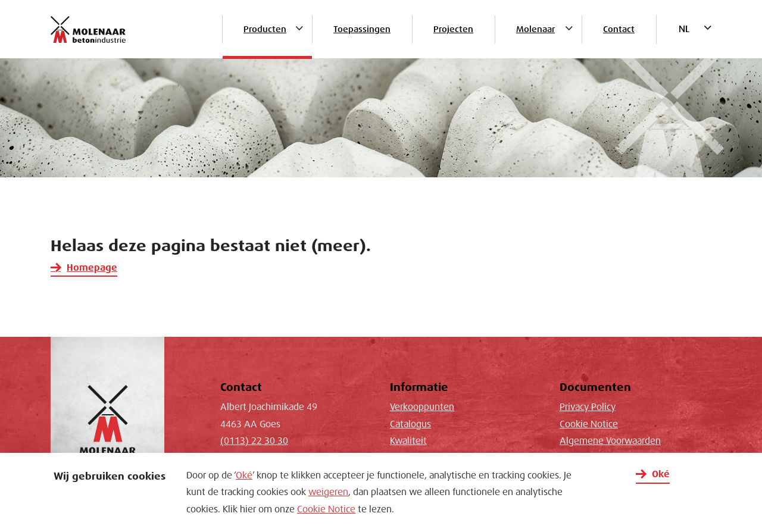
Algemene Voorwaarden (610, 441)
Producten (265, 29)
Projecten (453, 29)
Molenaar (535, 29)
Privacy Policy (588, 407)
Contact (619, 29)
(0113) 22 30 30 (254, 441)
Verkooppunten (422, 407)
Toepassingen (362, 29)
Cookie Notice (326, 509)
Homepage (92, 268)
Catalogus (410, 424)
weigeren (328, 492)
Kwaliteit (408, 441)
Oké (244, 475)
